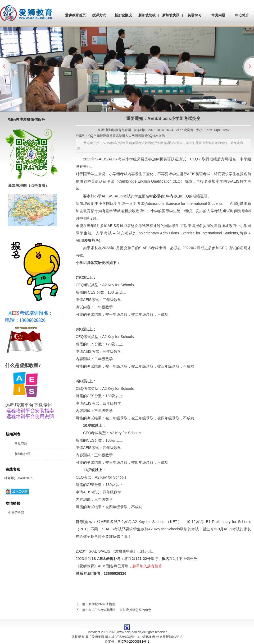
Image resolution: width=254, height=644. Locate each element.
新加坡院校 (147, 15)
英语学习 (194, 15)
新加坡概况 (123, 15)
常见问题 (218, 15)
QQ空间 (94, 136)
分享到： (82, 136)
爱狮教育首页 (75, 15)
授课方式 (99, 15)
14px (217, 130)
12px (226, 130)
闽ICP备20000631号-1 (133, 642)
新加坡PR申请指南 (102, 604)
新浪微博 (106, 136)
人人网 (130, 136)
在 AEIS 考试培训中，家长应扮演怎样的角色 (120, 610)
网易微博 (141, 136)
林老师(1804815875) (19, 478)
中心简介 (242, 15)
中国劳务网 (16, 513)
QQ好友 (153, 136)
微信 (162, 136)
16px (208, 130)
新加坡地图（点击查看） (29, 186)
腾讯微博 (119, 136)
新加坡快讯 (171, 15)
